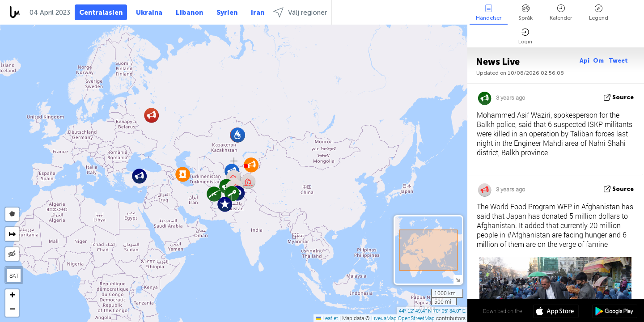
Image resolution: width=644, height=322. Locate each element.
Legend (599, 13)
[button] (246, 166)
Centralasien (101, 13)
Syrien (227, 13)
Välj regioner (300, 12)
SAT (14, 275)
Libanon (189, 13)
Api (585, 61)
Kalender (561, 13)
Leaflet (327, 318)
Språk (525, 13)
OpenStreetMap (416, 318)
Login (525, 36)
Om (599, 61)
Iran (258, 13)
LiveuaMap (384, 318)
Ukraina (149, 13)
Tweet (618, 61)
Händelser (489, 13)
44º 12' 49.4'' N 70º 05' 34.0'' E (432, 311)
